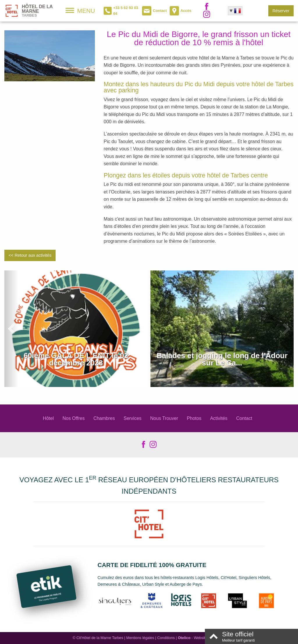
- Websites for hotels (202, 638)
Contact (244, 418)
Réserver (281, 11)
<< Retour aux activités (30, 255)
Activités (219, 418)
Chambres (104, 418)
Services (133, 418)
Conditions (166, 638)
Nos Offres (74, 418)
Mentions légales (140, 638)
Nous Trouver (164, 418)
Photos (194, 418)
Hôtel (48, 418)
